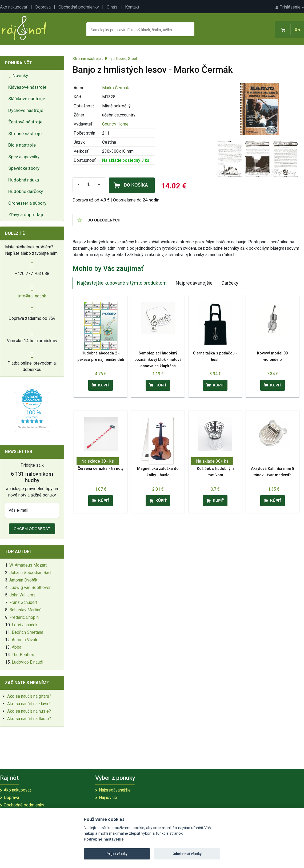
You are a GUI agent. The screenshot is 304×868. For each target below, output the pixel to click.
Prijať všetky (117, 854)
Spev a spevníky (24, 157)
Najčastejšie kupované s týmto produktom (122, 283)
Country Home (115, 124)
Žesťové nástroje (25, 122)
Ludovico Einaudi (27, 662)
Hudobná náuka (24, 180)
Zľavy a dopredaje (26, 215)
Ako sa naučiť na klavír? (29, 704)
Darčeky (230, 283)
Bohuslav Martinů (25, 610)
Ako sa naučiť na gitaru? (29, 696)
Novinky (18, 75)
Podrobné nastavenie (104, 839)
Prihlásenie (290, 7)
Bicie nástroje (22, 145)
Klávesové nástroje (27, 87)
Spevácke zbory (24, 168)
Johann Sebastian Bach (31, 573)
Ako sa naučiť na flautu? (29, 719)
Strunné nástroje (25, 134)
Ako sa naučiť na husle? (29, 711)
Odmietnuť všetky (187, 854)
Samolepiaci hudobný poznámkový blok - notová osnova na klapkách (158, 360)
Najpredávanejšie (194, 283)
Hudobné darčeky (26, 191)
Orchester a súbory (27, 203)
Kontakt (132, 7)
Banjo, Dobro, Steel (121, 59)
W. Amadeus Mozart (28, 565)
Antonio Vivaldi (26, 640)
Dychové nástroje (26, 110)
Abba (17, 647)
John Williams (22, 595)
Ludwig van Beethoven (30, 588)
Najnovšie (108, 798)
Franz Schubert (23, 602)
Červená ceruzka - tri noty (101, 469)
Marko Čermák (116, 88)
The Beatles (23, 655)
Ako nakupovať (14, 7)
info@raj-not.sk (32, 296)
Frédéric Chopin (24, 617)
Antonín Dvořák (23, 580)
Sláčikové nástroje (27, 99)
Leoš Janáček (25, 625)
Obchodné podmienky (79, 7)
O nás (112, 7)
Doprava (43, 7)
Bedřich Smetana (27, 632)
